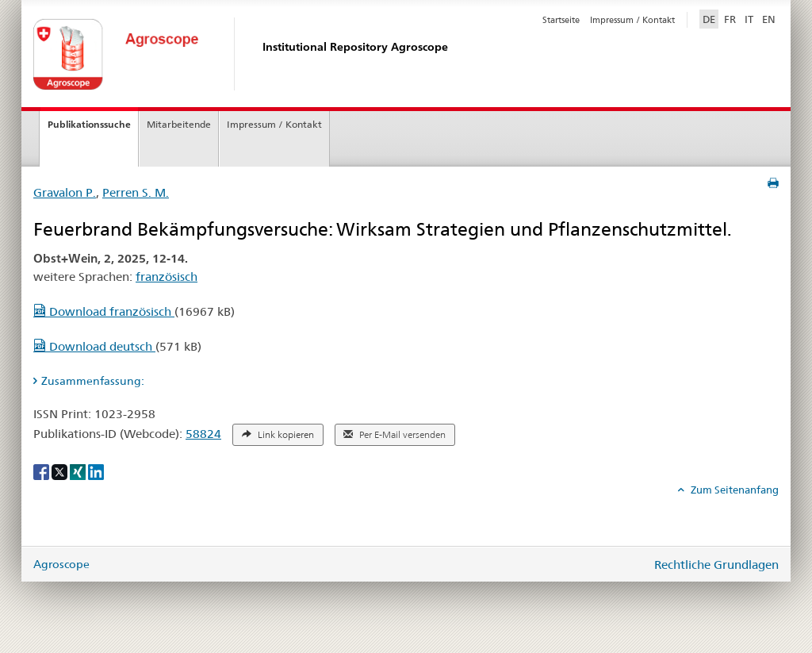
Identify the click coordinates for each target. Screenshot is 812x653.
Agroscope (61, 564)
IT (749, 19)
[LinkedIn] (96, 471)
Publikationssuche (89, 124)
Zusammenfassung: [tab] (93, 381)
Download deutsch (94, 346)
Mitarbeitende (179, 124)
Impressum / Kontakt (632, 20)
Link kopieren (278, 435)
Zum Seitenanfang (733, 490)
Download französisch (104, 311)
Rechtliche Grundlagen (716, 565)
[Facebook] (42, 471)
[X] (61, 471)
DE (710, 18)
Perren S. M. (136, 192)
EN (769, 19)
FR (730, 19)
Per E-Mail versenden (395, 435)
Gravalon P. (65, 192)
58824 (203, 434)
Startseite (561, 20)
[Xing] (79, 471)
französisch (167, 277)
